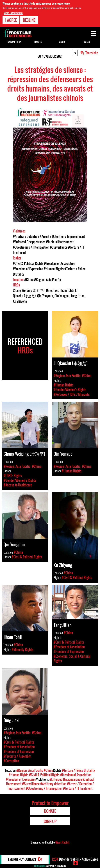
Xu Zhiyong (20, 301)
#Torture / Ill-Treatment (78, 788)
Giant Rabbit (62, 842)
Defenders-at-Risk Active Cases (75, 859)
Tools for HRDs (14, 42)
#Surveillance (59, 247)
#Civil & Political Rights (28, 263)
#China (29, 280)
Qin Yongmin (45, 296)
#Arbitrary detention (26, 236)
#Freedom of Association (60, 263)
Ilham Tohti (67, 290)
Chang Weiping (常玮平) (29, 290)
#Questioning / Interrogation (31, 247)
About (62, 42)
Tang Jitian (78, 296)
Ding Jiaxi (52, 290)
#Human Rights (54, 269)
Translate (92, 53)
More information (13, 13)
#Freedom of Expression (28, 269)
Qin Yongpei (62, 296)
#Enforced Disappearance (29, 242)
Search (86, 42)
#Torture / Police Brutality (79, 770)
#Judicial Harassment (60, 242)
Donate (38, 42)
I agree (11, 20)
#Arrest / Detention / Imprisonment (62, 236)
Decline (29, 20)
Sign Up (50, 821)
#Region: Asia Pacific (48, 280)
